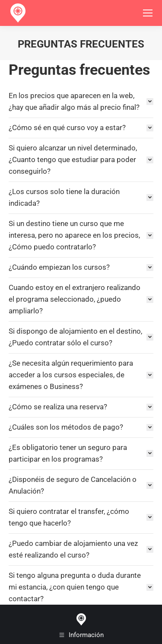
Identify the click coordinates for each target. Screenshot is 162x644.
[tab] (81, 102)
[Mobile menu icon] (148, 13)
